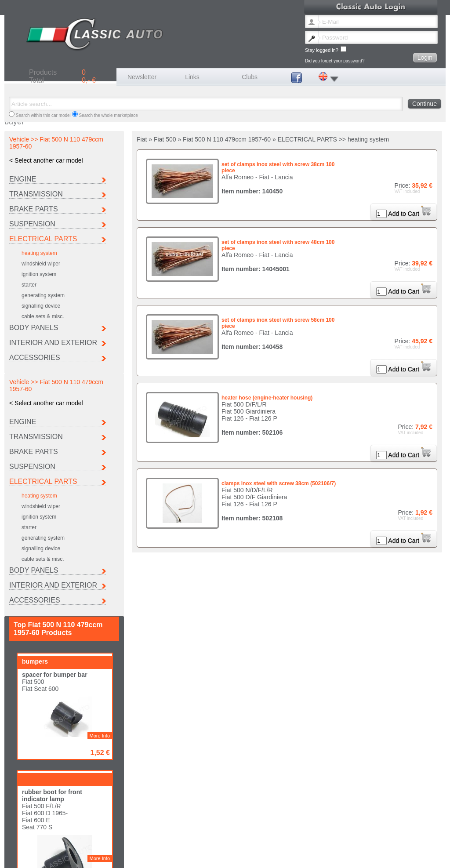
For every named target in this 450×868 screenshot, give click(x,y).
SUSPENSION (32, 224)
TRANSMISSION (36, 194)
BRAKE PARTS (34, 209)
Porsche (21, 843)
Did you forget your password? (335, 61)
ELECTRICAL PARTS (43, 239)
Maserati (307, 838)
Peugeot (364, 838)
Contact (115, 856)
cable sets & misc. (43, 316)
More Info (100, 493)
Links (192, 77)
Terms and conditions (199, 856)
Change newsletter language (41, 856)
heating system (39, 253)
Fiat (131, 838)
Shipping (165, 856)
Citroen (77, 838)
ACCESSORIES (35, 358)
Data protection (240, 856)
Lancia (248, 838)
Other (133, 843)
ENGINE (23, 179)
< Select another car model (46, 160)
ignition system (39, 274)
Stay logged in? (326, 49)
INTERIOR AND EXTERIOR (53, 343)
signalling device (41, 306)
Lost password (88, 856)
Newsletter (142, 77)
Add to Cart (410, 214)
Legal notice (140, 856)
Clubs (250, 77)
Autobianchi (25, 838)
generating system (43, 295)
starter (29, 285)
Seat (75, 843)
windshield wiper (41, 264)
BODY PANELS (34, 328)
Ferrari (191, 838)
